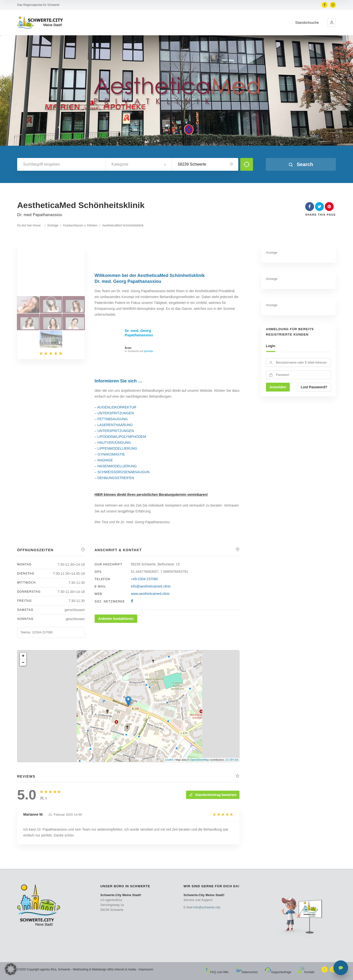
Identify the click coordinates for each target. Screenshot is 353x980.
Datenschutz (247, 972)
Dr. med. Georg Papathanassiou (139, 333)
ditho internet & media (122, 969)
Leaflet (169, 760)
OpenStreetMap (200, 760)
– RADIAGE (104, 460)
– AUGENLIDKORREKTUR (115, 407)
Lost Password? (314, 387)
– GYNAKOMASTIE (110, 454)
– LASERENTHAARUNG (114, 425)
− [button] (23, 663)
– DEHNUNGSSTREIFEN (114, 478)
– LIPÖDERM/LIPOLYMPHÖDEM (120, 437)
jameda (149, 351)
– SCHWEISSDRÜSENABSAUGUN (122, 472)
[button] (332, 23)
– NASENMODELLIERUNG (116, 466)
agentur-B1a (48, 969)
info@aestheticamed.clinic (151, 586)
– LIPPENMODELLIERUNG (116, 448)
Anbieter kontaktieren (116, 619)
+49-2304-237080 (145, 579)
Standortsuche (307, 22)
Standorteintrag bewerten (213, 795)
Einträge (53, 225)
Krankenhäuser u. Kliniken (80, 225)
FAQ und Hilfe (216, 972)
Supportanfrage (278, 972)
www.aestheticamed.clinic (151, 594)
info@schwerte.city (207, 907)
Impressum (146, 969)
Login (271, 346)
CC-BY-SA (232, 760)
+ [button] (23, 656)
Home (37, 225)
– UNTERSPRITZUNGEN (114, 413)
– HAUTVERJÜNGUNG (113, 443)
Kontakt (306, 972)
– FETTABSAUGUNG (111, 419)
